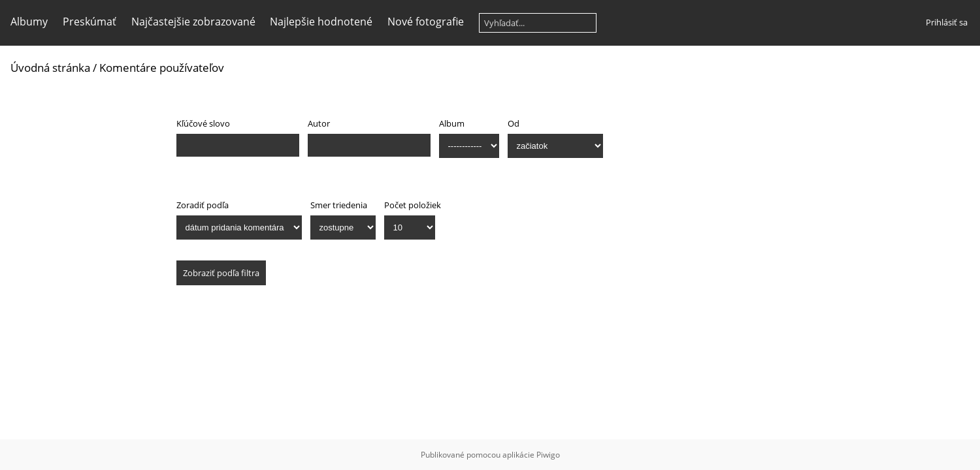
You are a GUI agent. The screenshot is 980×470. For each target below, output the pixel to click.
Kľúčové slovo (203, 123)
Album (452, 123)
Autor (319, 123)
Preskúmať (90, 22)
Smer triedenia (339, 205)
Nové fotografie (426, 22)
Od (514, 123)
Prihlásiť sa (947, 22)
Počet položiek (413, 205)
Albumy (29, 22)
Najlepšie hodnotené (321, 22)
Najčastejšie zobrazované (193, 22)
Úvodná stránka (50, 68)
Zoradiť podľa (203, 205)
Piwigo (548, 455)
